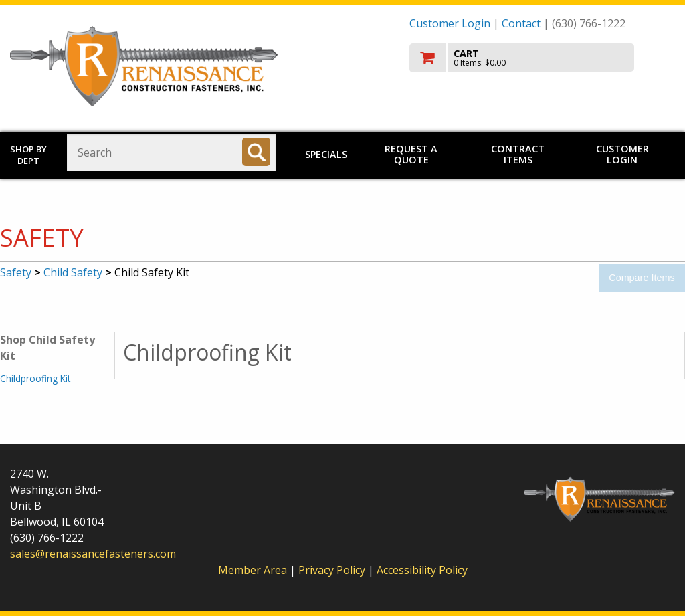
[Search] (256, 152)
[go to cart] (542, 58)
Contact (521, 23)
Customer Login (450, 23)
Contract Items (518, 154)
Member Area (253, 570)
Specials (326, 154)
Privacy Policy (333, 570)
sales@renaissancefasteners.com (93, 554)
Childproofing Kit (35, 378)
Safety (16, 272)
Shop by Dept (28, 155)
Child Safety (73, 272)
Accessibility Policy (422, 570)
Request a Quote (411, 154)
